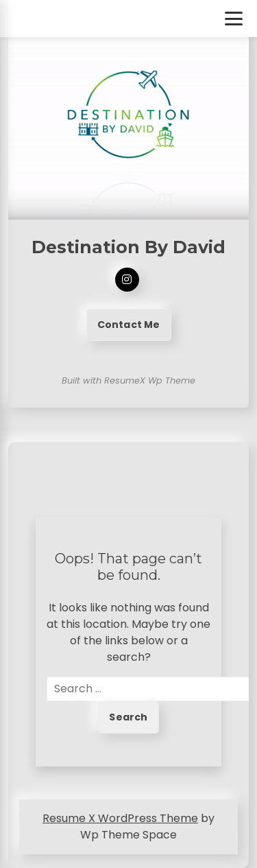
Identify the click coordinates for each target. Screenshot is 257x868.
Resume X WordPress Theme (120, 818)
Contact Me (129, 325)
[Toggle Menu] (234, 19)
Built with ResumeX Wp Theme (128, 380)
